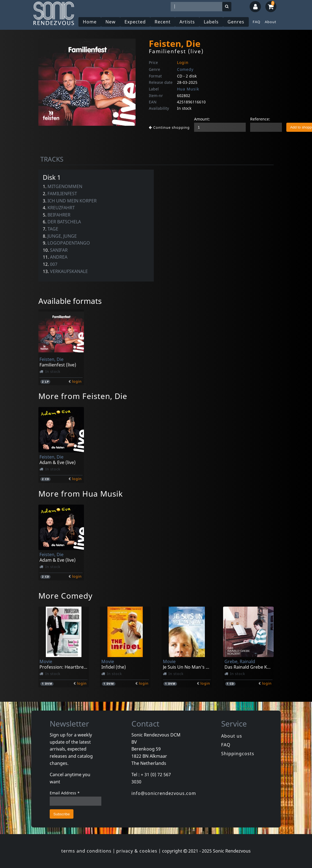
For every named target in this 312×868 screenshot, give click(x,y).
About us (232, 736)
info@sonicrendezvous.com (164, 793)
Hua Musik (188, 89)
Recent (163, 22)
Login (183, 62)
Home (90, 22)
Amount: (202, 119)
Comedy (185, 69)
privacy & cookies (137, 851)
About (271, 22)
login (77, 381)
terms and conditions (86, 851)
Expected (135, 22)
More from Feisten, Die (83, 396)
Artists (187, 22)
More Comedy (65, 596)
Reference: (260, 119)
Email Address (65, 793)
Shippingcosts (238, 754)
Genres (236, 22)
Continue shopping (169, 127)
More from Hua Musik (81, 494)
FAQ (257, 22)
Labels (211, 22)
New (111, 22)
